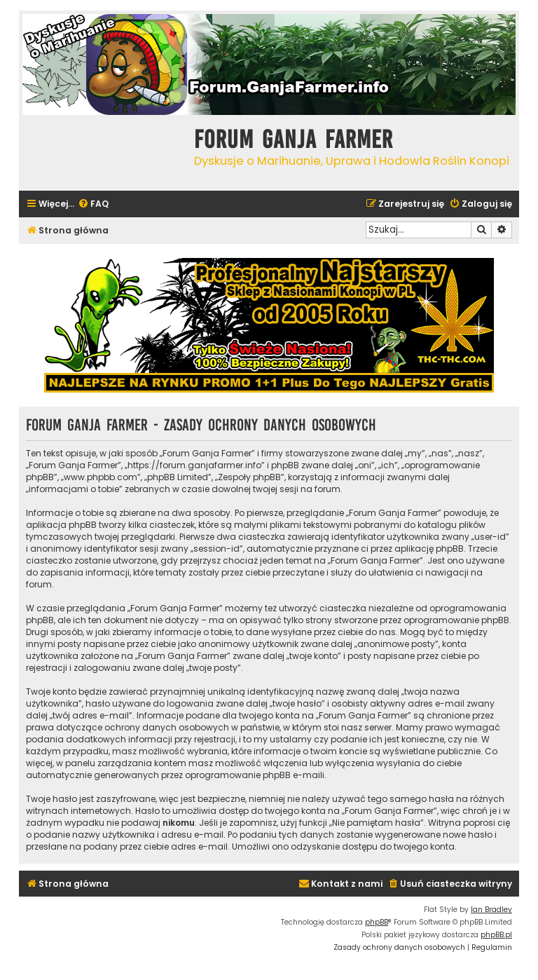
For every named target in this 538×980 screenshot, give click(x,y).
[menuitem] (93, 204)
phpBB (377, 922)
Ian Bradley (491, 910)
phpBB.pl (496, 935)
